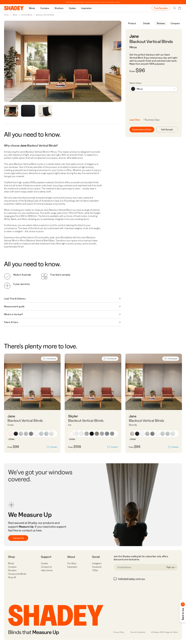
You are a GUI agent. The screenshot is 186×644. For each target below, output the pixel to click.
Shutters (59, 8)
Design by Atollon (171, 632)
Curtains (45, 8)
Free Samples (161, 8)
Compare (175, 23)
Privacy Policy (119, 632)
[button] (11, 434)
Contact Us (18, 538)
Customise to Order (142, 129)
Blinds (32, 8)
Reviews (161, 23)
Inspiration (86, 8)
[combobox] (154, 89)
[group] (32, 8)
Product (132, 23)
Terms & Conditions (138, 632)
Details (146, 23)
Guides (72, 8)
